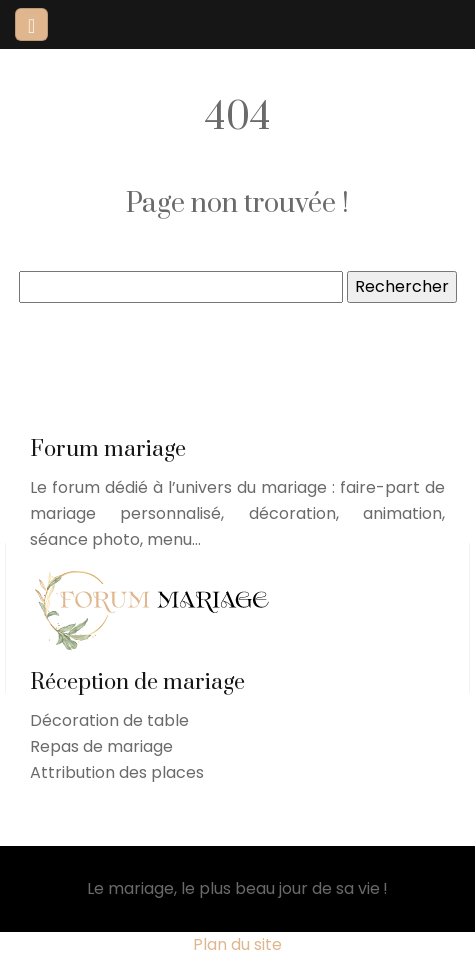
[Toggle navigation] (31, 24)
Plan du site (237, 944)
